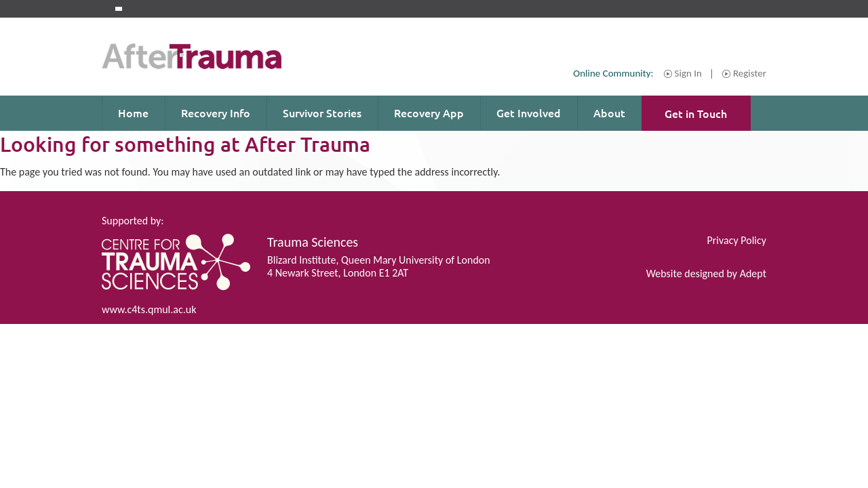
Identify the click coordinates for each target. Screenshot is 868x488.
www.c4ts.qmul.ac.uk (149, 309)
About (609, 113)
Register (750, 74)
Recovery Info (216, 113)
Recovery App (429, 113)
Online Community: (613, 73)
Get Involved (529, 113)
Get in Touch (696, 113)
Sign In (688, 74)
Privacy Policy (736, 240)
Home (133, 113)
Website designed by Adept (706, 273)
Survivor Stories (322, 113)
